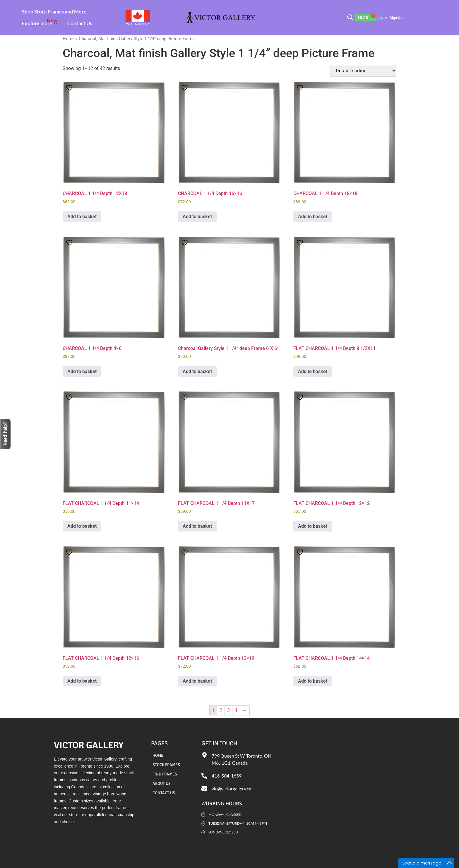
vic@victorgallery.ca (231, 788)
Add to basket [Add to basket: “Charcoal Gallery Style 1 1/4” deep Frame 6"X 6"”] (197, 371)
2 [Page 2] (221, 710)
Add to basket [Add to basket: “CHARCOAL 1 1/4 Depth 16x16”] (197, 217)
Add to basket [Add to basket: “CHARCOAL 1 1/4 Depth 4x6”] (82, 371)
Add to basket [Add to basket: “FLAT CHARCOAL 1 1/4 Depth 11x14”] (82, 526)
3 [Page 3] (228, 710)
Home (69, 39)
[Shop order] (363, 71)
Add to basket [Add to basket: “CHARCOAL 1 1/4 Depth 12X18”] (82, 217)
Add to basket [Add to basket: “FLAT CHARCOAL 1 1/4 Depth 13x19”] (197, 681)
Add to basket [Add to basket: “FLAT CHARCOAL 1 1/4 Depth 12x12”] (313, 526)
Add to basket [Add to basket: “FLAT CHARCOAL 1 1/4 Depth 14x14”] (313, 681)
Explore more (40, 22)
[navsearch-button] (350, 18)
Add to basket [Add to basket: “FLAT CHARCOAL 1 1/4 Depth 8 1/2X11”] (313, 371)
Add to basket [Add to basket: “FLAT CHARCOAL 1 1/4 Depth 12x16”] (82, 681)
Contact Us (80, 23)
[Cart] (366, 18)
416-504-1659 (227, 776)
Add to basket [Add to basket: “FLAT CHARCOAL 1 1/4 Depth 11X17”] (197, 526)
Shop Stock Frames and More (54, 12)
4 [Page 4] (236, 710)
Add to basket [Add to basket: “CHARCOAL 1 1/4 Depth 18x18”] (313, 217)
